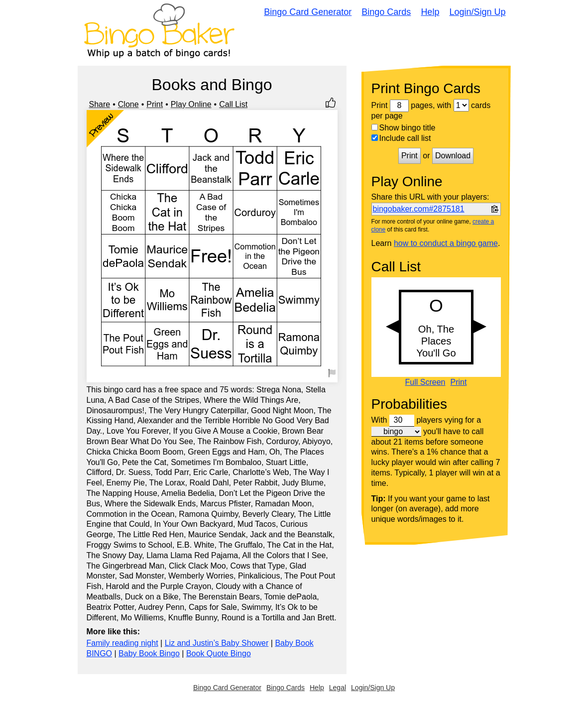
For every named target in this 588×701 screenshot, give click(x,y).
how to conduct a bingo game (446, 243)
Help (430, 12)
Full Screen (425, 382)
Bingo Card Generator (308, 12)
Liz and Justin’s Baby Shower (217, 643)
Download (453, 156)
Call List (233, 104)
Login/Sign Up (477, 12)
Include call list (401, 138)
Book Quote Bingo (219, 653)
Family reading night (122, 643)
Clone (128, 104)
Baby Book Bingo (149, 653)
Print (155, 104)
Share (100, 104)
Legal (338, 688)
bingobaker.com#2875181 (419, 209)
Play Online (191, 104)
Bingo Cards (386, 12)
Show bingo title (404, 128)
